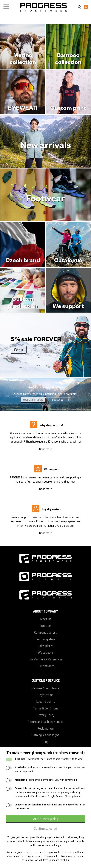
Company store (46, 639)
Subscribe (58, 400)
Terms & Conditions (46, 708)
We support (45, 653)
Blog (45, 742)
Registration (45, 695)
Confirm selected (45, 829)
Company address (45, 633)
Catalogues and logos (45, 735)
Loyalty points (46, 702)
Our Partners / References (45, 659)
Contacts (46, 626)
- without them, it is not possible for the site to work (49, 759)
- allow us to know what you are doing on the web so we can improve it (50, 769)
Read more (45, 449)
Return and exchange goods (45, 722)
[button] (6, 6)
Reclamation (45, 729)
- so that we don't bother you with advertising (46, 780)
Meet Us (46, 619)
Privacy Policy (45, 715)
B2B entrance (45, 666)
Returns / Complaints (45, 688)
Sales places (45, 646)
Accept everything (46, 819)
